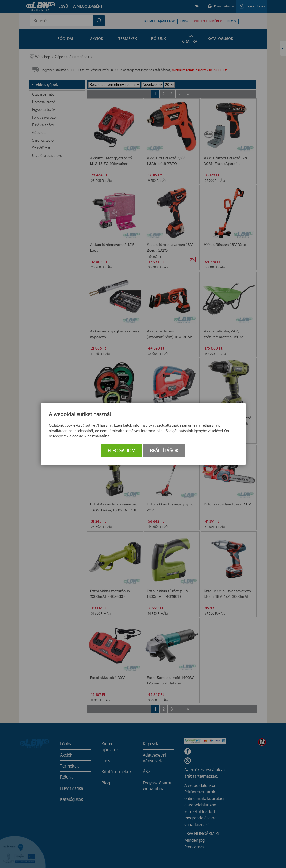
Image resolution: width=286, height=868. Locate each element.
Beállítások (164, 450)
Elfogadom (121, 450)
